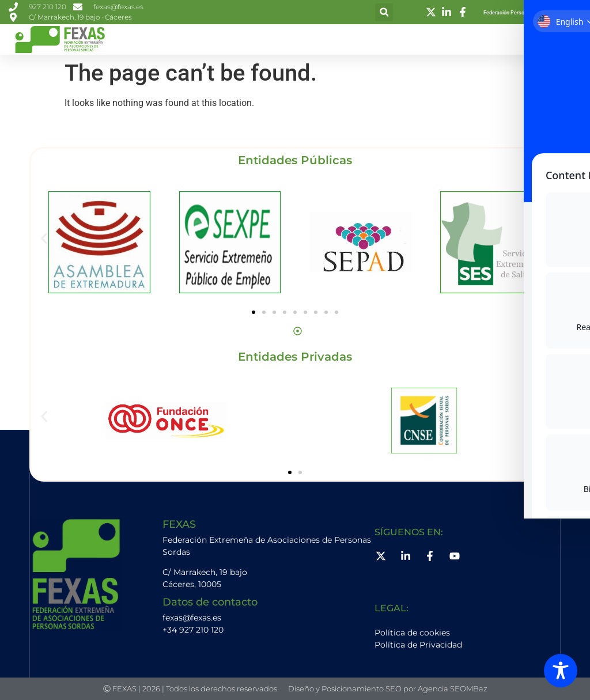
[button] (384, 12)
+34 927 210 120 (193, 630)
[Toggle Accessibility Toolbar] (561, 671)
